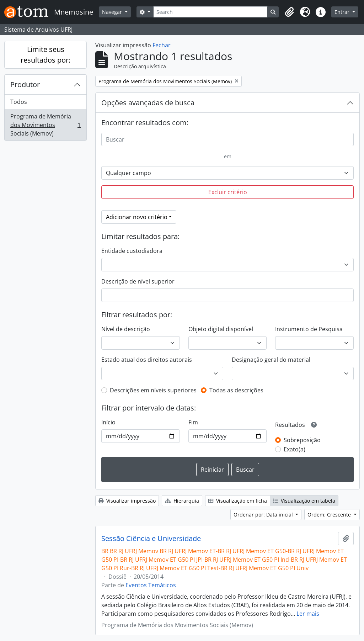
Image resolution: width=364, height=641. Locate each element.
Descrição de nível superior (138, 281)
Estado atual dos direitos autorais (147, 360)
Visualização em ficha (238, 501)
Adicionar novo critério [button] (137, 217)
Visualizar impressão (127, 501)
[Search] (211, 12)
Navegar (113, 12)
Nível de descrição (126, 329)
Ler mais (308, 614)
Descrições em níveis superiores (153, 390)
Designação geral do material (271, 360)
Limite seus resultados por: (45, 55)
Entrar (343, 12)
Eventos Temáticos (151, 585)
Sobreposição (302, 440)
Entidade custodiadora (132, 251)
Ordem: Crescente (330, 515)
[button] (289, 12)
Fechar (162, 45)
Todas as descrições (236, 390)
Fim (193, 422)
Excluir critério (228, 192)
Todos (19, 102)
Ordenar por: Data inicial (264, 515)
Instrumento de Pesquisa (309, 329)
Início (108, 422)
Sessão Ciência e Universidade (151, 539)
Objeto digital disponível (221, 329)
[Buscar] (227, 139)
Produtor (25, 84)
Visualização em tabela (304, 501)
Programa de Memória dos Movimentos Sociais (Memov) (45, 125)
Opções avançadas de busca (148, 103)
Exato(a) (295, 449)
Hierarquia (182, 501)
